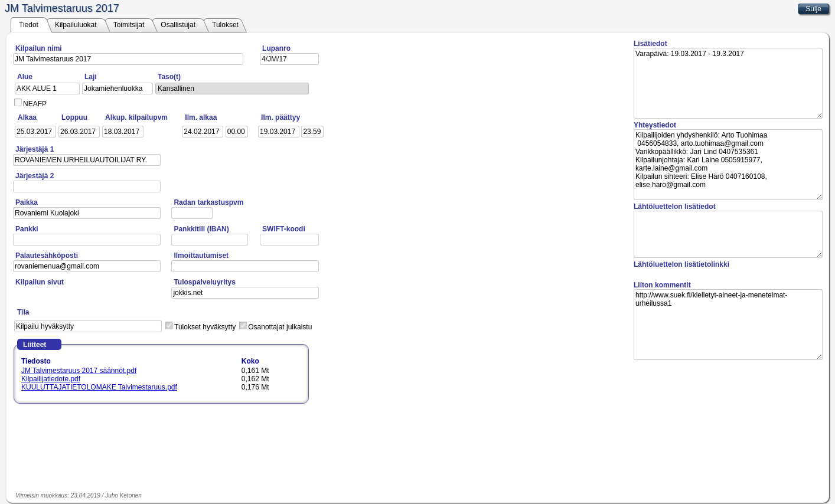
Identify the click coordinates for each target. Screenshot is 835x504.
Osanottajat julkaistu (280, 327)
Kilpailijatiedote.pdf (51, 379)
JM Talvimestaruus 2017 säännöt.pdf (79, 371)
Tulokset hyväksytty (205, 327)
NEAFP (35, 104)
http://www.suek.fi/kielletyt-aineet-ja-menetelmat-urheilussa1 (728, 325)
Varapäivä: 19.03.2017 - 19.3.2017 (728, 83)
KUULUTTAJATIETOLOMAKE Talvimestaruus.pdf (99, 387)
